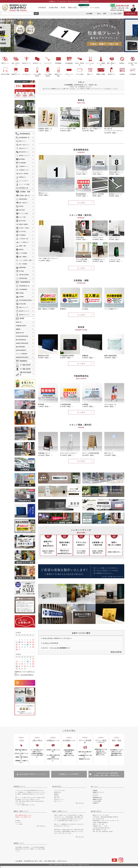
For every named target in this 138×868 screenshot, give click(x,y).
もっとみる (81, 203)
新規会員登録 (116, 652)
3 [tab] (70, 54)
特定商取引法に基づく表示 (33, 861)
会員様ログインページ (98, 792)
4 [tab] (71, 54)
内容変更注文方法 (97, 798)
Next (136, 37)
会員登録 (95, 790)
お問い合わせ (131, 14)
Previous (2, 37)
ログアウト (96, 796)
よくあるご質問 (116, 14)
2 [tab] (68, 54)
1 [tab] (67, 54)
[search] (17, 14)
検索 (36, 13)
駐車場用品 (42, 8)
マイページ (84, 8)
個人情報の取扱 (50, 861)
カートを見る (95, 8)
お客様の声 (96, 803)
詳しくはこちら (41, 826)
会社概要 (89, 14)
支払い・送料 (102, 14)
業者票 (63, 8)
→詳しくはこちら (79, 803)
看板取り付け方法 (97, 799)
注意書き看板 (53, 8)
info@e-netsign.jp (117, 10)
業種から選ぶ (73, 8)
